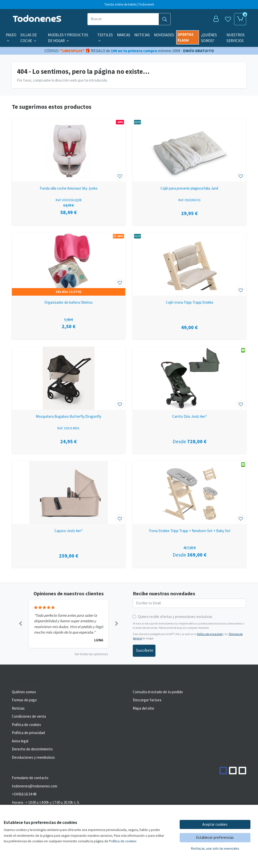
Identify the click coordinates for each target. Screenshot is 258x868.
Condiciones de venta (29, 716)
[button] (20, 624)
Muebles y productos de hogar (68, 38)
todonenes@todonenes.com (35, 786)
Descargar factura (147, 700)
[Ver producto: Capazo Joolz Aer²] (69, 493)
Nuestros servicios (236, 38)
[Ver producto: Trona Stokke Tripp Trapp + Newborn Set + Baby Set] (189, 493)
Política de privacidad (210, 634)
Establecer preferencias (215, 837)
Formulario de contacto (30, 778)
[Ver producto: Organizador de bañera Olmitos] (69, 264)
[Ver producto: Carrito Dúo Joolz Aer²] (189, 378)
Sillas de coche (29, 38)
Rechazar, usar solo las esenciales (215, 848)
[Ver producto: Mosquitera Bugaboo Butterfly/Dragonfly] (69, 378)
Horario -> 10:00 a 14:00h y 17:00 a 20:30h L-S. (46, 802)
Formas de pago (24, 700)
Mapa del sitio (143, 708)
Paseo (11, 38)
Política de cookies (26, 725)
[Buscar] (123, 19)
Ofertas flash (186, 37)
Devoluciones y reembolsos (33, 757)
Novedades (164, 35)
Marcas (124, 35)
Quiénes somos (24, 692)
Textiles (105, 38)
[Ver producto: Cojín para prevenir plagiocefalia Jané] (189, 150)
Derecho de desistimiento (32, 749)
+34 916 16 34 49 (24, 794)
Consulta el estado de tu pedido (158, 692)
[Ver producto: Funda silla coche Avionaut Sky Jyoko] (69, 150)
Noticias (142, 35)
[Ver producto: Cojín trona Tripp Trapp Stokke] (189, 264)
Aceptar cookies (215, 824)
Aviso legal (20, 741)
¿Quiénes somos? (209, 38)
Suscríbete (145, 650)
